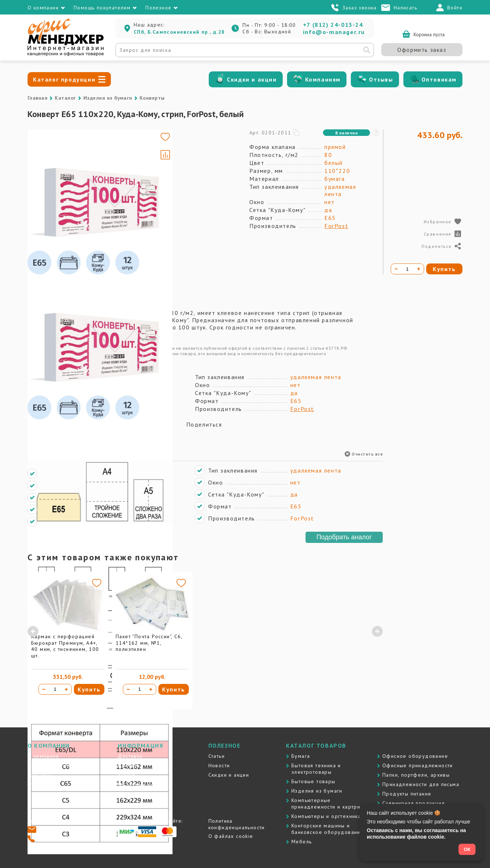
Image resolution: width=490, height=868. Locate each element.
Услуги (126, 775)
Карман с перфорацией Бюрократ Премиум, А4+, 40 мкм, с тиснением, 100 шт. (65, 646)
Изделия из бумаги (108, 98)
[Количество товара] (55, 689)
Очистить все (364, 454)
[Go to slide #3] (49, 213)
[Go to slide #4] (49, 247)
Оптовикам (439, 79)
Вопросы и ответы (142, 794)
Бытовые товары (313, 781)
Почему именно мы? (55, 765)
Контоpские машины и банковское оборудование (327, 829)
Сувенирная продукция (414, 803)
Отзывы (381, 79)
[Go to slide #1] (49, 145)
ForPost (336, 226)
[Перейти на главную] (66, 54)
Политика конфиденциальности (237, 824)
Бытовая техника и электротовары (316, 769)
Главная (38, 98)
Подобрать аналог (344, 537)
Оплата (127, 765)
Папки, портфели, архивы (416, 775)
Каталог (65, 98)
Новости (219, 765)
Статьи (217, 756)
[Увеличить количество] (66, 689)
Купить (89, 689)
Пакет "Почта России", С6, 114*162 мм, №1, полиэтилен (149, 643)
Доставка (130, 756)
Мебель (302, 842)
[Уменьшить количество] (44, 689)
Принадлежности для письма (421, 784)
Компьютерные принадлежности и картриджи (331, 803)
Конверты (152, 98)
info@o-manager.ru (334, 32)
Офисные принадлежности (418, 765)
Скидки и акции (252, 79)
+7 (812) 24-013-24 (333, 25)
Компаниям (323, 79)
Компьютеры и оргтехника (326, 816)
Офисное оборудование (415, 756)
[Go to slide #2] (49, 179)
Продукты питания (407, 794)
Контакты (39, 775)
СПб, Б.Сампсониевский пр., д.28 (179, 32)
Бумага (301, 756)
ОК (467, 849)
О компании (43, 756)
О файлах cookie (231, 836)
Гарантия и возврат (143, 784)
